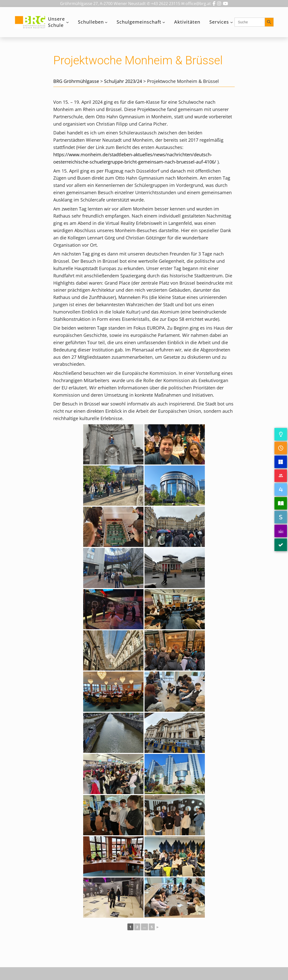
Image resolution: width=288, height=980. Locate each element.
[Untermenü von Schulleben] (106, 22)
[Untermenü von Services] (232, 22)
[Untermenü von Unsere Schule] (67, 22)
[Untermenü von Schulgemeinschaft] (164, 22)
